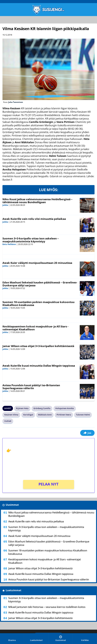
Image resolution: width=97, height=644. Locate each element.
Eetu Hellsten (9, 244)
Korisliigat (28, 415)
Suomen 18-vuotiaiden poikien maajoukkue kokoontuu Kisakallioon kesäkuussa (38, 303)
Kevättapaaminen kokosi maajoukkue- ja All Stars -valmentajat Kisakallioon (35, 328)
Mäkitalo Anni (45, 415)
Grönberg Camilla (42, 408)
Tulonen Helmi (83, 415)
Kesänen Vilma (11, 415)
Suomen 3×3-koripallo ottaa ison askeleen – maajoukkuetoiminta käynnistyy (31, 240)
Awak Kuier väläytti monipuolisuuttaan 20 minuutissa (37, 263)
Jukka (5, 205)
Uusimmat (12, 505)
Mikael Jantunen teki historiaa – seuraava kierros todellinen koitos (47, 607)
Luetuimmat (13, 590)
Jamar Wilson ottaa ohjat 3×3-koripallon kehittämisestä (38, 346)
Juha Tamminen (16, 102)
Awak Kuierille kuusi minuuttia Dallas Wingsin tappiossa (39, 366)
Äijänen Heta (22, 408)
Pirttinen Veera (64, 415)
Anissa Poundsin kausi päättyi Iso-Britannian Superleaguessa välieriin (31, 387)
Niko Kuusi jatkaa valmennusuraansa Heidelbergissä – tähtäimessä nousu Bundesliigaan (37, 201)
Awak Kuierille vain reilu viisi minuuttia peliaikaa (34, 219)
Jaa (87, 433)
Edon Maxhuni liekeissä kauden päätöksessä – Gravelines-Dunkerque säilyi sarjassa (40, 284)
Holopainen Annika (65, 408)
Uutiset (8, 421)
